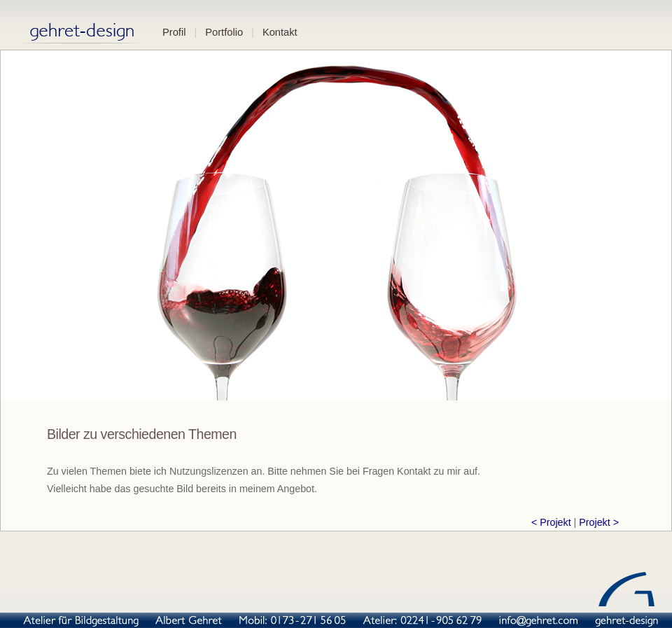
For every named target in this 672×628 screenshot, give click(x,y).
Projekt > (599, 522)
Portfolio (224, 32)
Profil (174, 32)
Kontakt (280, 32)
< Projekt (551, 522)
